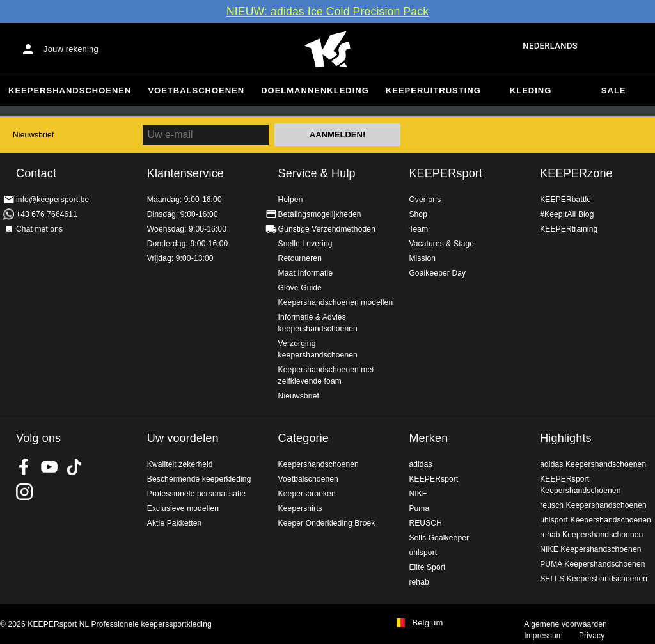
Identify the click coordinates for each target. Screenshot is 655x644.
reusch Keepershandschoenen (593, 505)
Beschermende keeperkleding (199, 479)
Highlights (566, 438)
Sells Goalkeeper (439, 538)
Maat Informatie (306, 273)
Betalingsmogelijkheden (320, 214)
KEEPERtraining (569, 229)
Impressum (543, 636)
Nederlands (550, 46)
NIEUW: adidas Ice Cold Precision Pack (327, 12)
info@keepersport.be (52, 200)
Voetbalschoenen (196, 90)
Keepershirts (300, 508)
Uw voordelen (183, 438)
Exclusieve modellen (183, 508)
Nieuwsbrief (33, 135)
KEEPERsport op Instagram (24, 492)
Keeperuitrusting (433, 90)
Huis (327, 49)
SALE (614, 90)
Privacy (592, 636)
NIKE (418, 494)
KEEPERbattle (565, 200)
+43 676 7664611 (47, 214)
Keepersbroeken (307, 494)
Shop (418, 214)
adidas (420, 464)
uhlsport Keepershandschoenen (596, 520)
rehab (419, 582)
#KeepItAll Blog (567, 214)
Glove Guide (300, 288)
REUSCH (425, 523)
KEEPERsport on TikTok (74, 467)
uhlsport (423, 553)
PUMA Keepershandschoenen (592, 564)
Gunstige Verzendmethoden (327, 229)
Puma (419, 508)
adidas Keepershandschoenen (593, 464)
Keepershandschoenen (70, 90)
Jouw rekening (71, 49)
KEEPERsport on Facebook (24, 467)
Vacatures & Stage (441, 244)
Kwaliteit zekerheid (180, 464)
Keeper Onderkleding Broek (327, 523)
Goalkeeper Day (437, 273)
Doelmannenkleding (315, 90)
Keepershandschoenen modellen (336, 302)
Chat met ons (39, 229)
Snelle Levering (305, 244)
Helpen (291, 200)
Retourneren (300, 258)
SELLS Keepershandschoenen (594, 579)
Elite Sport (427, 567)
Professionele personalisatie (196, 494)
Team (418, 229)
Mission (422, 258)
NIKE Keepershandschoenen (590, 549)
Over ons (425, 200)
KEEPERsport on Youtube (49, 467)
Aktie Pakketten (175, 523)
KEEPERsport (446, 173)
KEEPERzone (576, 173)
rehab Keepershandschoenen (591, 535)
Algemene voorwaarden (565, 624)
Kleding (531, 90)
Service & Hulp (317, 173)
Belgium (427, 623)
